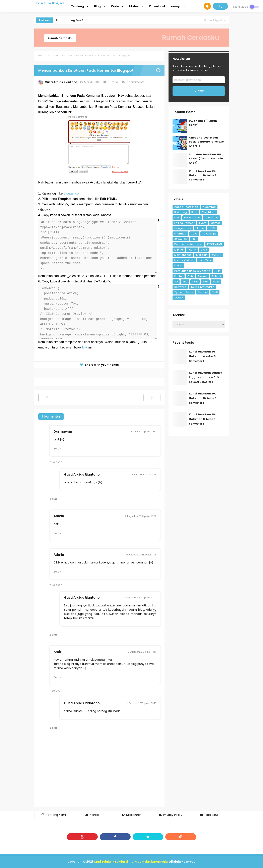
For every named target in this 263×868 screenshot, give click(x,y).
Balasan (57, 462)
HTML (212, 228)
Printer (179, 276)
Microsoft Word (184, 260)
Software (180, 287)
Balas (57, 449)
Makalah (202, 255)
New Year (205, 260)
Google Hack (183, 228)
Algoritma (209, 207)
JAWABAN (181, 239)
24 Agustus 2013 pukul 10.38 (141, 516)
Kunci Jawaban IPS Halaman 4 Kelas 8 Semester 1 (202, 356)
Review (203, 276)
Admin (59, 516)
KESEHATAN (215, 244)
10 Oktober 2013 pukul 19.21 (142, 652)
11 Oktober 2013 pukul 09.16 (142, 703)
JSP (194, 239)
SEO (185, 282)
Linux (204, 250)
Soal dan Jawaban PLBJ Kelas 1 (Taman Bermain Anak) (206, 159)
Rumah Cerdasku (60, 38)
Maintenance (183, 255)
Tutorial (114, 82)
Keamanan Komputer (188, 244)
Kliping (179, 250)
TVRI (215, 292)
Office (178, 265)
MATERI (217, 255)
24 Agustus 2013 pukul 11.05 (141, 555)
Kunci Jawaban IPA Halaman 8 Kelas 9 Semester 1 (202, 419)
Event (203, 223)
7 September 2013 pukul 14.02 (140, 598)
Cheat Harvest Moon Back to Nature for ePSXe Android (206, 142)
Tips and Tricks (184, 292)
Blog (194, 212)
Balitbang (181, 212)
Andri (58, 652)
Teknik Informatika (203, 287)
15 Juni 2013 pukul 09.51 (143, 432)
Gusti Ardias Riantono (82, 474)
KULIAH (192, 250)
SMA (195, 282)
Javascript (209, 234)
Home (200, 228)
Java (194, 234)
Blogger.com (73, 193)
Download (211, 218)
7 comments (136, 82)
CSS (177, 218)
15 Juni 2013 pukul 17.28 (144, 475)
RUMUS (216, 276)
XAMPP (179, 298)
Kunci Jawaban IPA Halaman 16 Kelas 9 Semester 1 (203, 176)
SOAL (216, 282)
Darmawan (63, 431)
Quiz (190, 276)
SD (176, 282)
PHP (217, 271)
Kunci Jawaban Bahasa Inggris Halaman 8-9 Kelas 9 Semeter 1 (206, 377)
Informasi (180, 234)
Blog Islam (209, 212)
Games (216, 223)
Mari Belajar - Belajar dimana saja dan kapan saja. (131, 862)
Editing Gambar (184, 223)
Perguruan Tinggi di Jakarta (192, 271)
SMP (205, 282)
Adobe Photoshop (186, 207)
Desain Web (192, 218)
